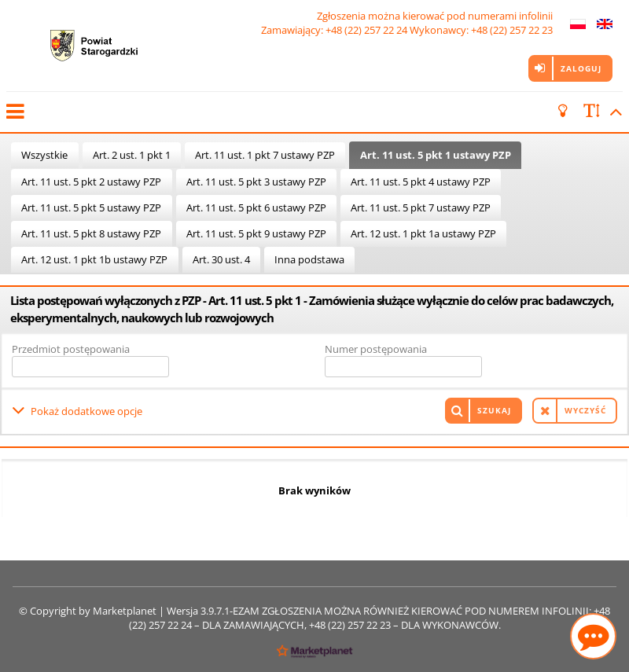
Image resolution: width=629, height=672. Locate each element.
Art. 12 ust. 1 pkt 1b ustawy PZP (94, 259)
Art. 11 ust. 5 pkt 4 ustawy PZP (421, 182)
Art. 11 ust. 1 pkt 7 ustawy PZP (265, 155)
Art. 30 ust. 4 (221, 259)
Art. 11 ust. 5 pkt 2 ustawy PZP (91, 182)
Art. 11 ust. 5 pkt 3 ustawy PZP (256, 182)
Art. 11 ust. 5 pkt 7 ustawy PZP (421, 207)
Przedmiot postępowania (71, 349)
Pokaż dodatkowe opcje (86, 410)
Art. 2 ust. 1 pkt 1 (132, 155)
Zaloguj (581, 68)
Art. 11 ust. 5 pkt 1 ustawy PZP (436, 155)
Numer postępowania (376, 349)
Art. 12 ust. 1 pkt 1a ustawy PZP (423, 233)
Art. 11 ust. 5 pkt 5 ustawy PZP (91, 207)
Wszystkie (44, 155)
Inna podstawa (309, 259)
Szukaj (494, 410)
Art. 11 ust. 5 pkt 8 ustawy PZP (91, 233)
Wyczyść (585, 410)
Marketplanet (125, 611)
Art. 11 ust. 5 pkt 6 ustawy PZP (256, 207)
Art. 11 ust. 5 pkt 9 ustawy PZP (256, 233)
